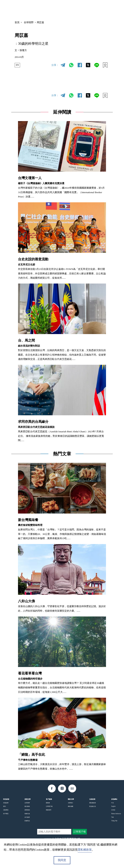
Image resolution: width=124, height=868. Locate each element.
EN (18, 65)
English (113, 806)
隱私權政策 (93, 803)
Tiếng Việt (114, 821)
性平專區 (6, 814)
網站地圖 (71, 806)
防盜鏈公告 (93, 806)
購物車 (48, 803)
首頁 (17, 22)
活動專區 (6, 810)
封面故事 (6, 803)
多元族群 (27, 817)
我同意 (62, 860)
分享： (55, 65)
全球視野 (29, 22)
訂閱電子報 (49, 806)
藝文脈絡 (27, 806)
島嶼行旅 (27, 814)
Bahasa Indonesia (116, 814)
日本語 (113, 810)
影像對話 (27, 821)
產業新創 (27, 810)
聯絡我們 (49, 810)
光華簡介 (71, 803)
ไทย (112, 817)
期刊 (5, 806)
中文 (84, 9)
